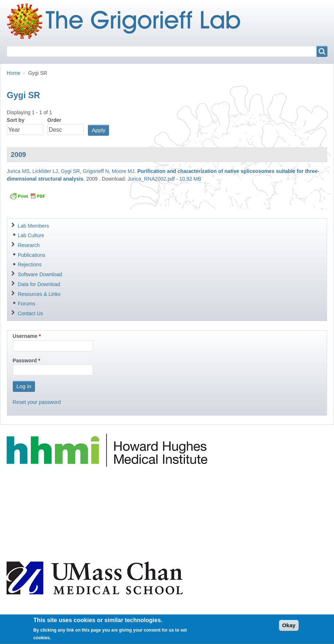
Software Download (40, 274)
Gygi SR (70, 171)
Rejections (30, 265)
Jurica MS (18, 171)
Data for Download (39, 284)
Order (54, 120)
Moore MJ (123, 171)
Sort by (16, 120)
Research (29, 245)
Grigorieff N (96, 171)
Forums (27, 304)
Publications (32, 255)
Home (14, 73)
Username (25, 336)
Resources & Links (39, 294)
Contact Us (30, 313)
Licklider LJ (45, 171)
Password (25, 360)
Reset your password (37, 402)
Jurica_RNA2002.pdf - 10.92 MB (164, 179)
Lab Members (34, 226)
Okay (289, 628)
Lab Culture (31, 235)
